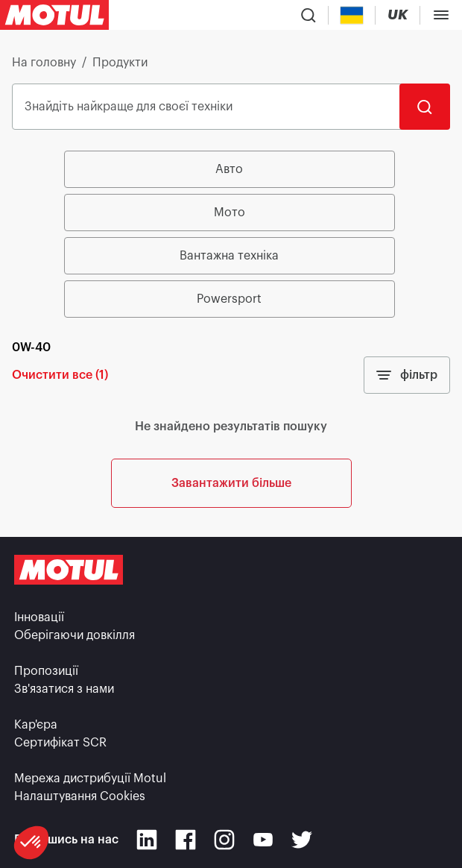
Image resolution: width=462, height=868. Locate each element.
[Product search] (308, 15)
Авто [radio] (229, 169)
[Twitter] (302, 840)
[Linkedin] (147, 840)
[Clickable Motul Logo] (54, 15)
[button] (31, 843)
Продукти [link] (120, 63)
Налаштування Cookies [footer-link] (80, 796)
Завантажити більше (231, 483)
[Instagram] (224, 840)
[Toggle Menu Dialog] (441, 15)
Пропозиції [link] (46, 671)
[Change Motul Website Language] (398, 15)
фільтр (407, 375)
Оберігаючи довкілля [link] (75, 635)
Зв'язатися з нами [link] (64, 689)
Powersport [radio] (229, 299)
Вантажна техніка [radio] (229, 256)
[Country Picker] (352, 15)
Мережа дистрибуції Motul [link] (90, 779)
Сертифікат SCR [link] (60, 743)
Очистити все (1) (60, 375)
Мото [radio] (230, 213)
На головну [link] (44, 63)
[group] (231, 234)
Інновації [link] (39, 617)
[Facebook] (186, 840)
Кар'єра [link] (36, 725)
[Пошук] (425, 107)
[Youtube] (263, 840)
